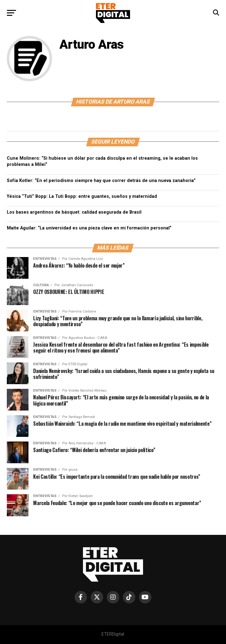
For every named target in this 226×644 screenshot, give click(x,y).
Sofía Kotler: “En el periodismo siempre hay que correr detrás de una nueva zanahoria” (101, 181)
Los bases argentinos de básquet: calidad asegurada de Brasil (74, 212)
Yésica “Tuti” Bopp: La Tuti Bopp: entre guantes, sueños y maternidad (82, 196)
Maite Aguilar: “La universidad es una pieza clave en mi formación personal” (89, 228)
